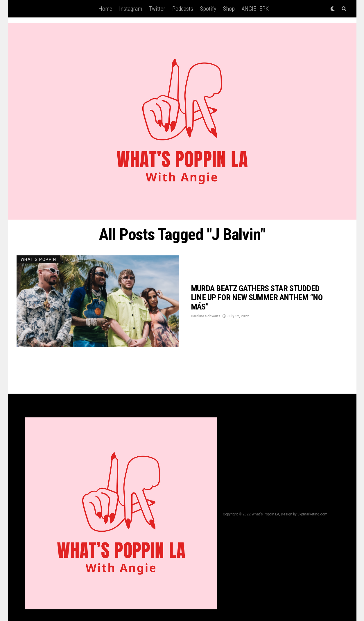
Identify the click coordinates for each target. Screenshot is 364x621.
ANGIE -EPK (255, 9)
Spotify (208, 9)
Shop (229, 9)
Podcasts (183, 9)
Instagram (131, 9)
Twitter (157, 9)
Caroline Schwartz (206, 316)
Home (105, 9)
